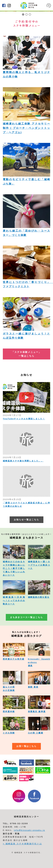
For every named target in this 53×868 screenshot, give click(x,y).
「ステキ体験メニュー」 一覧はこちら (26, 354)
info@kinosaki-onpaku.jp (29, 830)
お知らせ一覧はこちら (27, 520)
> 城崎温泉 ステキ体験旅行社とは (22, 844)
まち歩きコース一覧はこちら (26, 617)
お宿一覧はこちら (27, 746)
